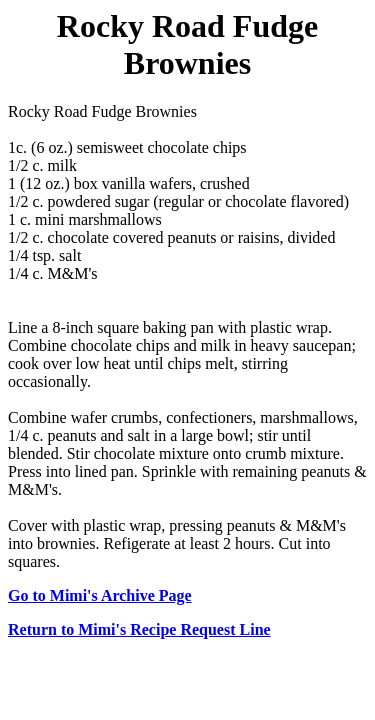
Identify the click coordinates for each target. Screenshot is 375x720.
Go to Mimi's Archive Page (100, 595)
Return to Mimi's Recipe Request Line (139, 629)
